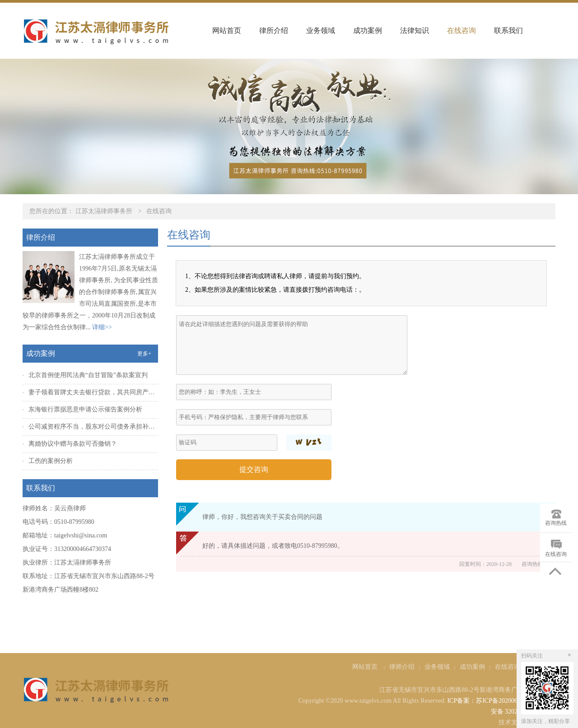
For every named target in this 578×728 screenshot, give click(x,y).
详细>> (102, 327)
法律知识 (415, 30)
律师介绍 (402, 667)
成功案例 (368, 30)
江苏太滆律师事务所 (104, 211)
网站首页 (227, 30)
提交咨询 (254, 469)
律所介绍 (274, 30)
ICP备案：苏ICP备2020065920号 (492, 701)
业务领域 (321, 30)
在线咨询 (461, 30)
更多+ (144, 354)
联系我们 (508, 30)
